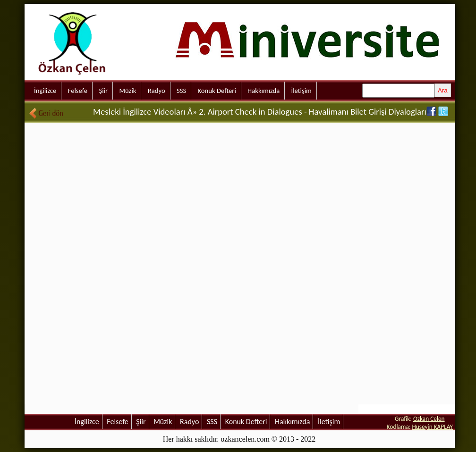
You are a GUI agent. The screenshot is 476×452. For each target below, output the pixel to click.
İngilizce (45, 91)
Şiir (103, 91)
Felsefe (78, 91)
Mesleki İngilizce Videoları (139, 112)
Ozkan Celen (429, 419)
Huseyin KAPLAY (432, 427)
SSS (181, 91)
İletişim (302, 91)
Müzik (127, 91)
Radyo (157, 91)
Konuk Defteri (217, 91)
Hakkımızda (263, 91)
